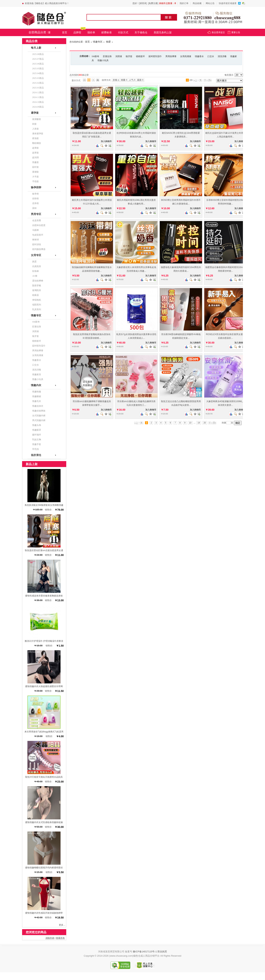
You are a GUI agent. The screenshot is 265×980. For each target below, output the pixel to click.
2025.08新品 (38, 54)
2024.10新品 (38, 102)
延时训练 (37, 244)
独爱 (108, 42)
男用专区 (36, 214)
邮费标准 (107, 32)
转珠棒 (36, 271)
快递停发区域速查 (228, 3)
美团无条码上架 (163, 32)
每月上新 (36, 48)
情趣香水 (199, 56)
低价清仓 (36, 455)
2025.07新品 (38, 59)
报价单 (91, 32)
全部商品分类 (37, 32)
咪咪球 (36, 240)
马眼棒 (36, 230)
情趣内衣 (36, 385)
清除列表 (50, 938)
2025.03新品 (38, 78)
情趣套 (36, 162)
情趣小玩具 (103, 60)
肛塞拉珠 (107, 56)
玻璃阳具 (37, 290)
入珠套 (36, 129)
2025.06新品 (38, 64)
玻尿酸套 (37, 119)
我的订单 (184, 3)
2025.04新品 (38, 73)
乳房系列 (37, 309)
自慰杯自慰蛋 (39, 225)
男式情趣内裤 (39, 420)
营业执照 (162, 952)
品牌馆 (77, 32)
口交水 (211, 56)
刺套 (34, 124)
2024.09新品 (38, 107)
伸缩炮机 (37, 300)
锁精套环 (140, 56)
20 (205, 423)
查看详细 (110, 146)
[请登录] (143, 3)
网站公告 (210, 3)
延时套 (36, 167)
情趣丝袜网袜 (39, 411)
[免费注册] (153, 3)
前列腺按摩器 (39, 249)
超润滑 (36, 157)
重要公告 (236, 32)
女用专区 (36, 255)
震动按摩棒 (38, 281)
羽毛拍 (36, 449)
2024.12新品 (38, 92)
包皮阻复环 (38, 235)
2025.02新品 (38, 83)
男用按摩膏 (171, 56)
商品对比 (97, 146)
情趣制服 (37, 392)
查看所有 (60, 938)
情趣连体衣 (38, 406)
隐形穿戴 (37, 286)
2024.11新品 (38, 97)
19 (199, 423)
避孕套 (35, 113)
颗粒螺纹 (37, 143)
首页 (65, 32)
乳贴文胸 (37, 440)
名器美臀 (37, 220)
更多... (62, 925)
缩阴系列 (37, 305)
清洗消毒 (222, 56)
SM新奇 (95, 56)
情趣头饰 (37, 425)
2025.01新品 (38, 88)
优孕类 (36, 203)
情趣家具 (37, 374)
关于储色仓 (141, 32)
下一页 (208, 80)
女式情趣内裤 (39, 416)
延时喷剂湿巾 (155, 56)
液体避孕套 (38, 134)
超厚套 (36, 153)
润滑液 (119, 56)
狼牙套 (129, 56)
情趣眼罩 (37, 430)
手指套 (36, 181)
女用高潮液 (186, 56)
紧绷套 (36, 172)
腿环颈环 (37, 435)
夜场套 (36, 138)
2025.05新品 (38, 69)
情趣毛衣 (37, 401)
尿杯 (34, 208)
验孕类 (36, 194)
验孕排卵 (36, 187)
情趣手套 (37, 444)
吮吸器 (36, 295)
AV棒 (35, 276)
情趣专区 (98, 42)
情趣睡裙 (37, 396)
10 (190, 423)
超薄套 (36, 148)
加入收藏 (106, 146)
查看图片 (102, 146)
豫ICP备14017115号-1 (145, 952)
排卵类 (36, 199)
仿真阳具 (37, 266)
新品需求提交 (218, 32)
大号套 (36, 177)
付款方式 (123, 32)
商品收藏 (197, 3)
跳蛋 (34, 262)
